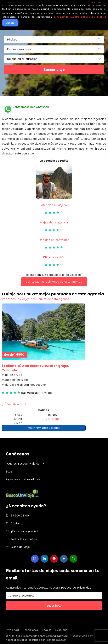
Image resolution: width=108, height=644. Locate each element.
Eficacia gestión (54, 257)
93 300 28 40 (20, 516)
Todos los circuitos (24, 539)
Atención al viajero (54, 205)
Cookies (46, 630)
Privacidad (12, 630)
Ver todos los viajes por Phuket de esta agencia (36, 299)
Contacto (17, 523)
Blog (9, 472)
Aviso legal (62, 630)
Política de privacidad (76, 588)
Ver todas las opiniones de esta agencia (54, 282)
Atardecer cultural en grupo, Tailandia (36, 368)
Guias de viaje (20, 547)
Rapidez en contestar (54, 240)
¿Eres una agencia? (24, 531)
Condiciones (30, 630)
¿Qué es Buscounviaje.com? (25, 464)
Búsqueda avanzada (21, 79)
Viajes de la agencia (54, 222)
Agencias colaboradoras (23, 479)
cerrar (97, 2)
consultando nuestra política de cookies (80, 17)
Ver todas (53, 419)
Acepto (10, 23)
